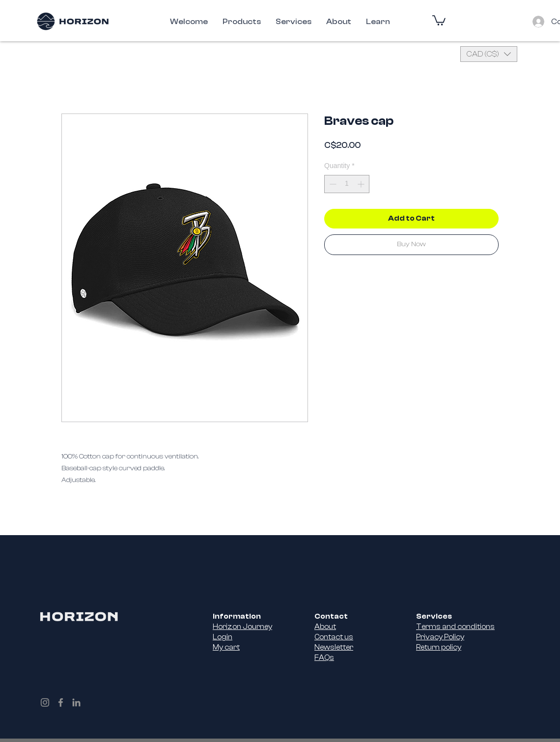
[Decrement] (332, 184)
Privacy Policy (440, 637)
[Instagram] (45, 702)
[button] (439, 20)
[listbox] (489, 54)
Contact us (334, 637)
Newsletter (334, 647)
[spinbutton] (347, 184)
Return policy (439, 647)
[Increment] (362, 184)
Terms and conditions (455, 627)
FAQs (324, 658)
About (325, 627)
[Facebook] (61, 702)
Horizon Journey (242, 627)
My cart (226, 647)
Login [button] (223, 637)
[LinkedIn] (76, 702)
